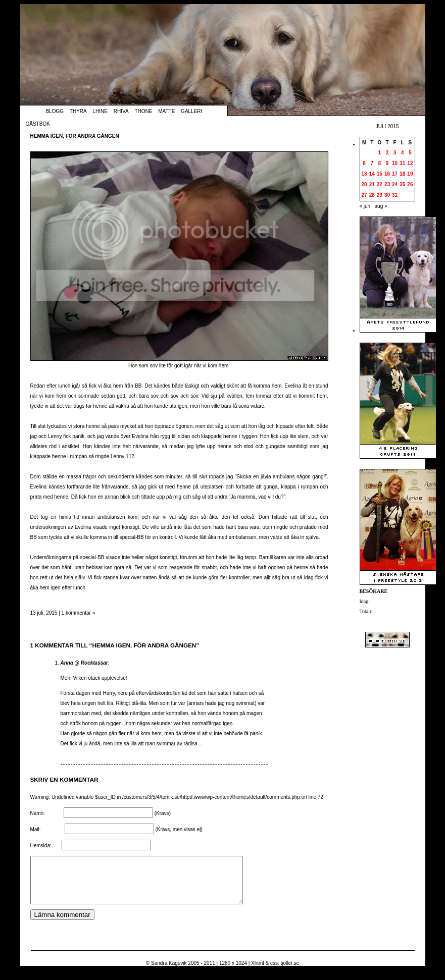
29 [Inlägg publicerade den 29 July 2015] (380, 195)
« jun (365, 206)
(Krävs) (163, 813)
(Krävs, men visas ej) (179, 829)
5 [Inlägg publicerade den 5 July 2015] (410, 153)
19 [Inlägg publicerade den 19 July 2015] (410, 174)
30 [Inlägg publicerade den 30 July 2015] (387, 195)
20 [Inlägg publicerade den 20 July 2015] (364, 184)
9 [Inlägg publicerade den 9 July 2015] (387, 163)
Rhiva (121, 111)
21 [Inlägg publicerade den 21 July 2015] (372, 184)
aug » (381, 206)
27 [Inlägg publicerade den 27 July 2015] (364, 195)
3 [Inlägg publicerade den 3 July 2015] (395, 153)
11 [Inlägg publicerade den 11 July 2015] (402, 163)
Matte (166, 111)
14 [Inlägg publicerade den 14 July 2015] (372, 174)
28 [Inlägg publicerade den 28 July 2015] (372, 195)
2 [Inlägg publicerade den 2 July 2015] (387, 153)
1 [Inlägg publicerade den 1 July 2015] (380, 153)
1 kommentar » (79, 613)
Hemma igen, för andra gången (75, 136)
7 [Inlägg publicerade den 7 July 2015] (372, 163)
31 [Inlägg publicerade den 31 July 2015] (395, 195)
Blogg (55, 111)
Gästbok (38, 124)
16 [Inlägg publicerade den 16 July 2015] (387, 174)
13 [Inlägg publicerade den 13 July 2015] (364, 174)
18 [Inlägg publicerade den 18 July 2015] (402, 174)
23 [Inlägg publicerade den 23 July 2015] (387, 184)
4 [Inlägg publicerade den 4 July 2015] (403, 153)
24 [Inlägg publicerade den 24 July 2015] (395, 184)
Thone (143, 111)
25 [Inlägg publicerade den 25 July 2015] (402, 184)
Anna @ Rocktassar (84, 663)
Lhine (100, 111)
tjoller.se (290, 972)
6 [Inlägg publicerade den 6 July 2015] (364, 163)
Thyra (78, 111)
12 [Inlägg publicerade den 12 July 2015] (410, 163)
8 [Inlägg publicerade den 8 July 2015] (380, 163)
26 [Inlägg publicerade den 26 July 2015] (410, 184)
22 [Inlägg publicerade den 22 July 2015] (380, 184)
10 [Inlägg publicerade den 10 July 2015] (395, 163)
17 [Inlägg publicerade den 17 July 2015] (395, 174)
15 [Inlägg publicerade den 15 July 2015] (380, 174)
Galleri (191, 111)
